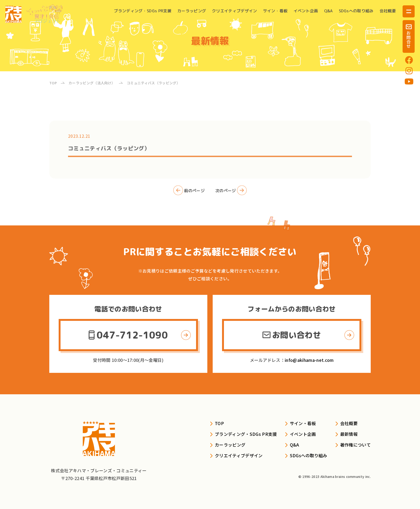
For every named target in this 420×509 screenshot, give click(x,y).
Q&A (329, 11)
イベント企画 (306, 11)
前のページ (189, 193)
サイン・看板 (275, 11)
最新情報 (349, 434)
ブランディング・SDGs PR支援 (142, 11)
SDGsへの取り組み (356, 11)
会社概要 (388, 11)
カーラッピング (192, 11)
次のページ (231, 193)
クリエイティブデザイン (235, 11)
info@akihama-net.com (309, 360)
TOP (219, 423)
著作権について (355, 445)
